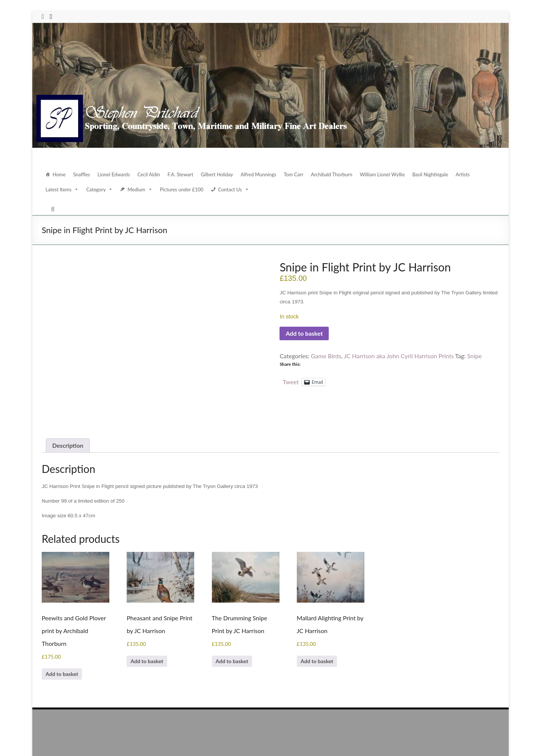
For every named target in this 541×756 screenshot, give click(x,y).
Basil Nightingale (432, 174)
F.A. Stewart (183, 174)
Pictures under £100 (182, 189)
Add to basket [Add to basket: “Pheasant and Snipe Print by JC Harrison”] (153, 632)
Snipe (482, 356)
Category (100, 189)
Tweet (291, 381)
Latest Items (62, 189)
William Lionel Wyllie (384, 174)
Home (59, 174)
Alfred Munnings (260, 174)
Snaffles (82, 174)
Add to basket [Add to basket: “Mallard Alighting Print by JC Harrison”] (323, 632)
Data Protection (434, 736)
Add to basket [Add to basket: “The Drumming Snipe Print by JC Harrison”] (238, 632)
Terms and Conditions (478, 736)
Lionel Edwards (115, 174)
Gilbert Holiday (219, 174)
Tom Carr (295, 174)
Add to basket (305, 333)
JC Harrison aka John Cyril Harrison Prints (404, 356)
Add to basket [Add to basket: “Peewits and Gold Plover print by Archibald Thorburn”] (68, 645)
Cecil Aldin (150, 174)
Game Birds (328, 356)
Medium (141, 189)
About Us (375, 736)
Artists (465, 174)
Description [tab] (69, 414)
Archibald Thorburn (334, 174)
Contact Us (234, 189)
